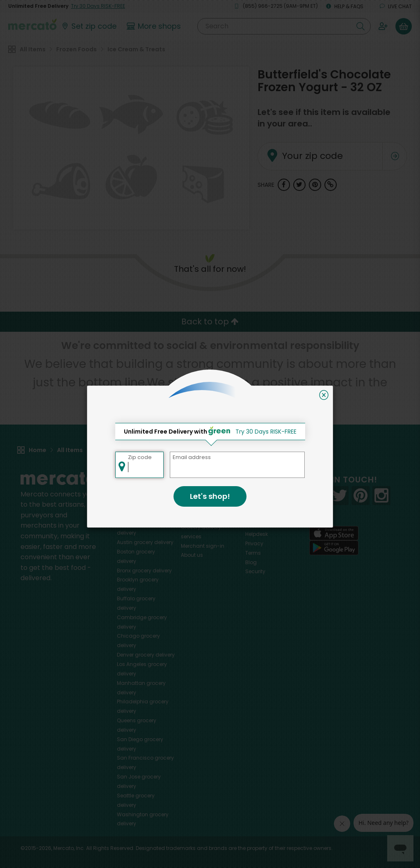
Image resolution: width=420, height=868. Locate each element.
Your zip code (302, 146)
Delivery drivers (199, 518)
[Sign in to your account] (383, 26)
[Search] (284, 26)
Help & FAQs (345, 6)
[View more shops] (155, 26)
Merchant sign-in (203, 546)
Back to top (210, 321)
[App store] (334, 533)
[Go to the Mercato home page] (32, 24)
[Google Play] (334, 548)
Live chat (396, 6)
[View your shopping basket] (404, 26)
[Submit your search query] (361, 26)
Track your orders (267, 525)
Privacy (254, 543)
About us (192, 555)
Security (255, 571)
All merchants (198, 490)
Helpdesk (257, 534)
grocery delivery (145, 542)
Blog (251, 562)
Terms (253, 553)
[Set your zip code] (89, 26)
